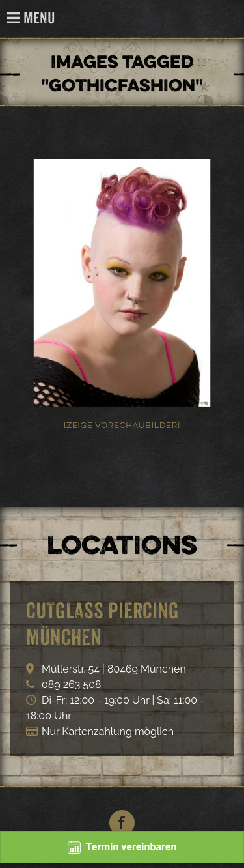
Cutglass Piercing (227, 19)
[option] (122, 283)
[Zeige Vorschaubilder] (122, 425)
